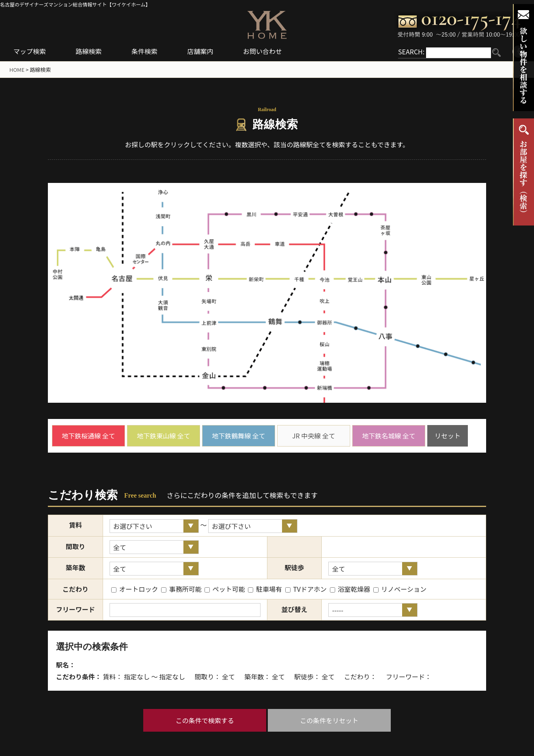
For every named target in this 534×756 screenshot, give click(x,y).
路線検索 (89, 51)
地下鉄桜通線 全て (88, 436)
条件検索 (144, 51)
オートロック (135, 589)
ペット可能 (225, 589)
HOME (17, 70)
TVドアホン (306, 589)
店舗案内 (200, 51)
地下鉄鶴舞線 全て (239, 436)
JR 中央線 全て (314, 436)
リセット (448, 436)
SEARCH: (411, 52)
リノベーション (400, 589)
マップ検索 (30, 51)
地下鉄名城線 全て (389, 436)
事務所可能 (181, 589)
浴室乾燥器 (350, 589)
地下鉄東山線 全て (164, 436)
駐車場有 (265, 589)
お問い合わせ (263, 51)
